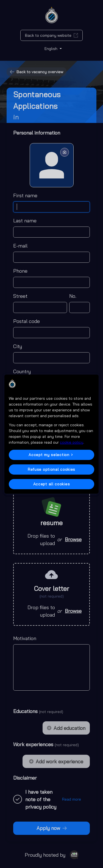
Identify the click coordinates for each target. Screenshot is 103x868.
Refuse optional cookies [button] (51, 469)
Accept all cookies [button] (52, 484)
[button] (51, 455)
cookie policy (72, 442)
